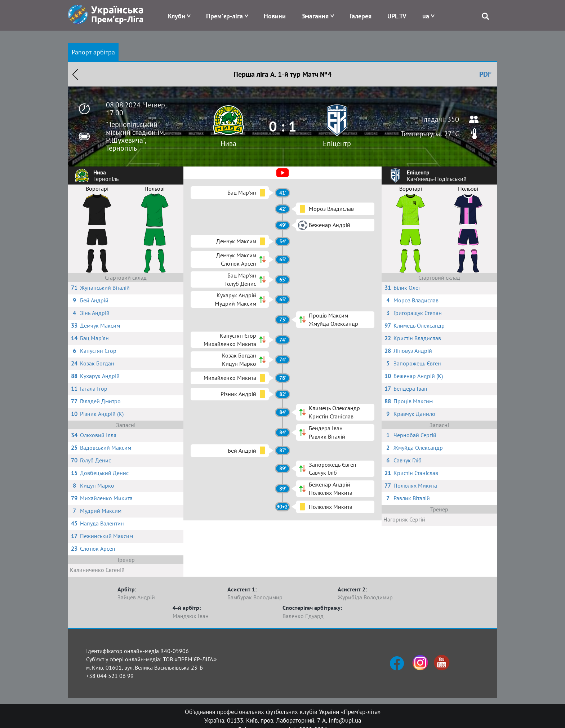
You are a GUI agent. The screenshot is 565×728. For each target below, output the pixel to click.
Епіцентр (337, 143)
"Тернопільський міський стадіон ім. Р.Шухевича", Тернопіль (135, 136)
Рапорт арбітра (93, 52)
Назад (75, 74)
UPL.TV (397, 16)
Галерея (361, 16)
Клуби (177, 16)
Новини (275, 16)
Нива (228, 143)
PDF (485, 74)
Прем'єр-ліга (224, 16)
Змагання (315, 16)
